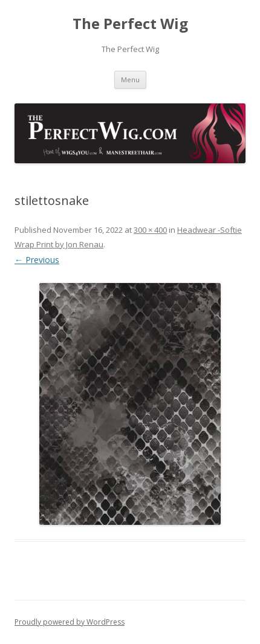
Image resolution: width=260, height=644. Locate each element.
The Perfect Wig (130, 24)
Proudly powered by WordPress (70, 622)
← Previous (37, 260)
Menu (130, 80)
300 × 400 (150, 230)
